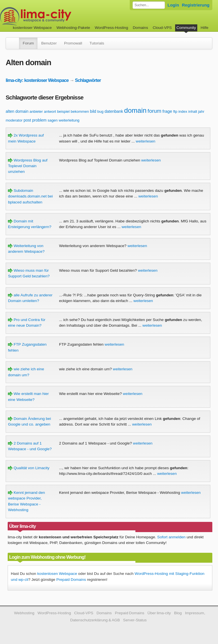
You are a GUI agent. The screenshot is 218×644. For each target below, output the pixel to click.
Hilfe (205, 28)
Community (186, 28)
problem (39, 120)
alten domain (17, 111)
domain (135, 110)
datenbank (114, 111)
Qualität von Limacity (29, 468)
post (27, 120)
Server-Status (135, 620)
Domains (141, 28)
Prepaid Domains (71, 580)
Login (173, 5)
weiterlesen (145, 141)
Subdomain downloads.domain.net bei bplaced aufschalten (30, 196)
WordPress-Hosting (112, 28)
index (183, 111)
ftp (175, 111)
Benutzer (49, 43)
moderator (14, 120)
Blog (178, 613)
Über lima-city (159, 613)
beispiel (63, 111)
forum (155, 111)
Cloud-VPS (162, 28)
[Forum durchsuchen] (149, 5)
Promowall (73, 43)
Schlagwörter (88, 80)
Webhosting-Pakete (73, 28)
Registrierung (196, 5)
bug (100, 111)
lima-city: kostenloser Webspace (37, 80)
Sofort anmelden (171, 537)
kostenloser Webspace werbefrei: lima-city (57, 16)
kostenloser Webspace (32, 28)
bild (93, 111)
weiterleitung (69, 120)
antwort (50, 111)
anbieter (36, 111)
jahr (201, 111)
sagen (53, 120)
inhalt (193, 111)
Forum (28, 43)
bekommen (80, 111)
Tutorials (97, 43)
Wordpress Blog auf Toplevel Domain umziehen (28, 166)
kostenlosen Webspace (57, 574)
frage (167, 111)
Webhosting (24, 613)
